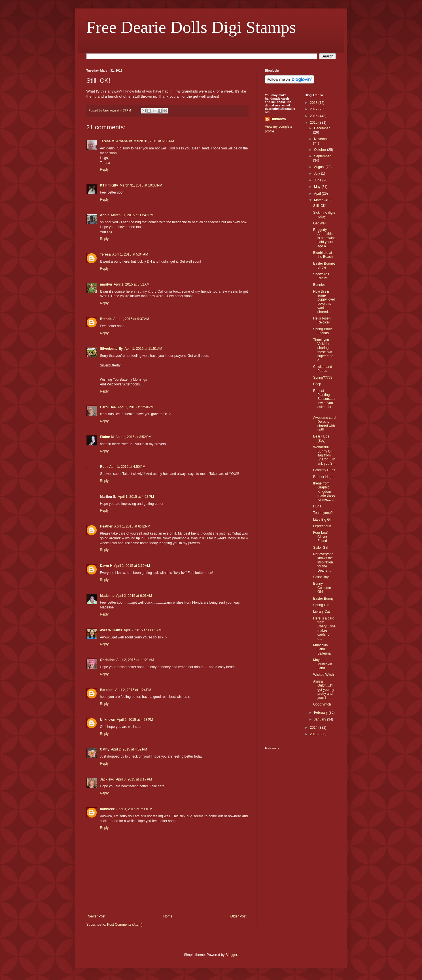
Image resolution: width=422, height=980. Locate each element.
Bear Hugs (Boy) (321, 438)
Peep (317, 384)
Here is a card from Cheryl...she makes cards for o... (324, 629)
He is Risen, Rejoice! (322, 320)
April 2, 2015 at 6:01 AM (134, 596)
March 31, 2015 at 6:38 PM (154, 141)
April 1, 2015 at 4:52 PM (136, 497)
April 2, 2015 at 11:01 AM (143, 630)
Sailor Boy (321, 577)
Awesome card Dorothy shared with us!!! (324, 424)
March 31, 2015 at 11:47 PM (132, 215)
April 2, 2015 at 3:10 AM (132, 566)
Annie (105, 215)
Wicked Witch (324, 675)
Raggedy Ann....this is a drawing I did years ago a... (324, 238)
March (319, 200)
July (318, 173)
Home (168, 916)
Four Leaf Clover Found (320, 537)
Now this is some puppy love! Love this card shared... (324, 302)
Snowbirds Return (321, 276)
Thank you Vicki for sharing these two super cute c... (323, 350)
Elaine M (107, 437)
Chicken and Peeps (323, 369)
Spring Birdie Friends (323, 331)
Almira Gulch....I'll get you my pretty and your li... (324, 690)
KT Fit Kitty (109, 185)
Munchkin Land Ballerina (322, 649)
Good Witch (322, 704)
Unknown (108, 720)
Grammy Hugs (324, 470)
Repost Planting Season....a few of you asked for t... (324, 401)
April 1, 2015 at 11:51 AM (143, 349)
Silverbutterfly (112, 349)
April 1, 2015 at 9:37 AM (131, 319)
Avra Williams (111, 630)
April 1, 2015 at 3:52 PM (133, 437)
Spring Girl (321, 605)
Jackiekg (107, 779)
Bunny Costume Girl (322, 588)
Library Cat (322, 612)
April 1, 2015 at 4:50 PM (127, 467)
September (322, 156)
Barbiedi (107, 690)
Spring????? (323, 378)
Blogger (231, 955)
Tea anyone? (323, 513)
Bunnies (319, 285)
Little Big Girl (323, 520)
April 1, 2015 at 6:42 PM (132, 526)
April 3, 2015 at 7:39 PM (134, 809)
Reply (104, 170)
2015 (314, 123)
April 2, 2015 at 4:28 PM (135, 720)
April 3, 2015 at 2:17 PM (134, 779)
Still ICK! (320, 206)
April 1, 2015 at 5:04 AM (130, 254)
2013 (314, 734)
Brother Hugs (323, 477)
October (321, 150)
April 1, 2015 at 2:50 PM (136, 407)
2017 (314, 109)
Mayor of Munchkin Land (323, 664)
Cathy (105, 749)
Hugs (317, 506)
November (322, 139)
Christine (107, 660)
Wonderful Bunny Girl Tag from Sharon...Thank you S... (324, 455)
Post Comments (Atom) (125, 925)
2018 (314, 103)
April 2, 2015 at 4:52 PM (129, 749)
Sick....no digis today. (324, 215)
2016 (314, 116)
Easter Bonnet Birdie (324, 265)
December (322, 128)
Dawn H (106, 566)
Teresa (105, 254)
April (318, 194)
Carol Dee (108, 407)
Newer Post (97, 916)
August (320, 167)
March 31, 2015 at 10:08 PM (141, 185)
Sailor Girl (321, 548)
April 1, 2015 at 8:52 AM (132, 284)
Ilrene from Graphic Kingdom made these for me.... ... (324, 492)
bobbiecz (107, 809)
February (321, 713)
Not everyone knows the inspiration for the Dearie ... (323, 562)
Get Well (320, 223)
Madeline (107, 596)
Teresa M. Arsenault (116, 141)
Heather (106, 526)
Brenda (106, 319)
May (318, 187)
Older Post (238, 916)
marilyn (106, 284)
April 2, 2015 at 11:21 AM (135, 660)
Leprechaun (322, 526)
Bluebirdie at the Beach (323, 255)
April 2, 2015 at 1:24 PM (133, 690)
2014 (314, 728)
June (318, 180)
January (321, 719)
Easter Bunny (323, 599)
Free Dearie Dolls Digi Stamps (191, 27)
